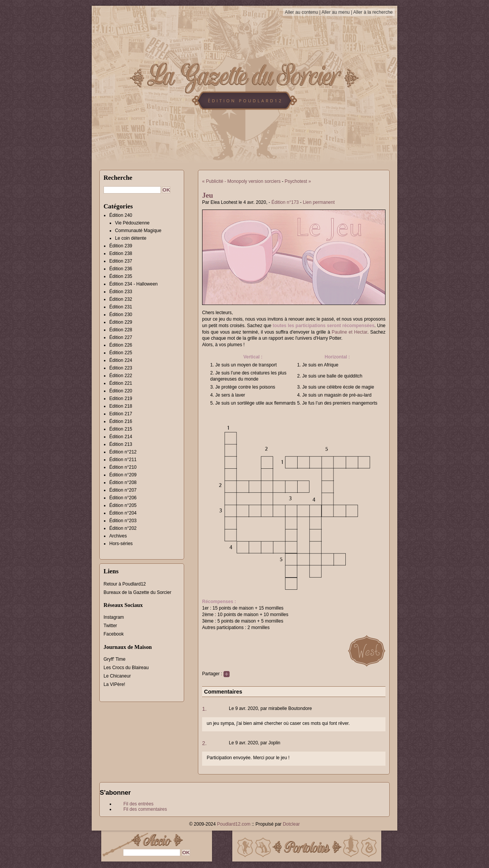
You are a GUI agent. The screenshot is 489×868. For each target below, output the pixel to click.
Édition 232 (121, 299)
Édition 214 (121, 437)
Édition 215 (121, 429)
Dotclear (291, 824)
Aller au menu (335, 12)
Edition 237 (121, 261)
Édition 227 (121, 337)
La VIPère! (114, 684)
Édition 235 (121, 276)
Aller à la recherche (373, 12)
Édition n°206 (123, 498)
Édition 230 (121, 315)
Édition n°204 (123, 513)
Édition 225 (121, 353)
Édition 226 (121, 345)
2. (204, 743)
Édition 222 (121, 376)
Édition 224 (121, 360)
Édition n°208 (123, 482)
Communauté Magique (138, 231)
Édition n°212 (123, 452)
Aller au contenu (302, 12)
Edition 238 (121, 253)
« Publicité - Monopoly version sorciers (241, 181)
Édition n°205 (123, 505)
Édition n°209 (123, 475)
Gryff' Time (114, 659)
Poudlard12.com (234, 824)
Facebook (114, 634)
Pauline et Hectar (349, 332)
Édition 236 (121, 269)
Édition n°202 (123, 528)
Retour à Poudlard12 (125, 584)
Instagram (114, 617)
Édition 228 (121, 330)
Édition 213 (121, 444)
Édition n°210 (123, 467)
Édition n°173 (285, 202)
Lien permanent (319, 202)
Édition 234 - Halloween (134, 284)
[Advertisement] (434, 158)
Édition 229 (121, 322)
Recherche (118, 178)
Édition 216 (121, 421)
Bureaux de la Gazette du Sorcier (137, 592)
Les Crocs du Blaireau (126, 668)
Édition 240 (121, 215)
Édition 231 (121, 307)
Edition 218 (121, 406)
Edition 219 (121, 399)
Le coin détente (131, 238)
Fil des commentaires (145, 809)
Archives (118, 536)
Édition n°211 (123, 460)
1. (204, 709)
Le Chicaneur (117, 676)
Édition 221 (121, 383)
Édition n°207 (123, 490)
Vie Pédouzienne (132, 223)
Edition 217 (121, 414)
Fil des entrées (138, 804)
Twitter (110, 626)
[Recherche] (132, 190)
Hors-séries (121, 544)
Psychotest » (298, 181)
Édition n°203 (123, 521)
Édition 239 (121, 246)
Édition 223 (121, 368)
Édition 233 (121, 292)
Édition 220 (121, 391)
